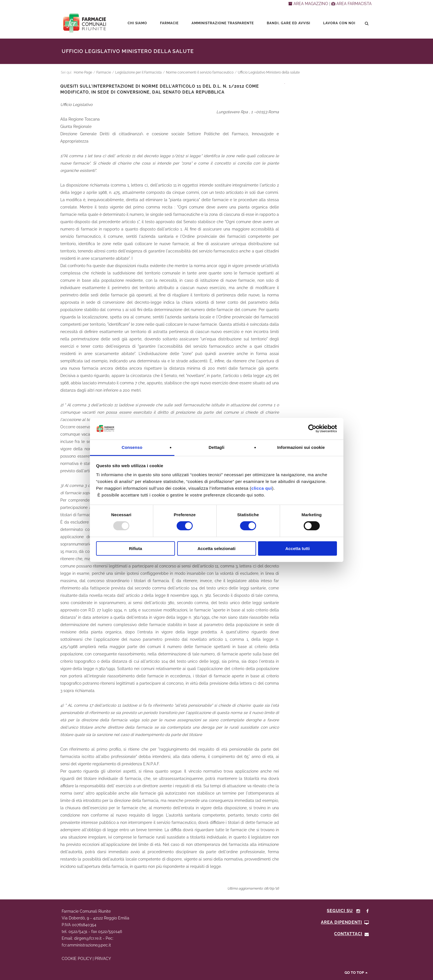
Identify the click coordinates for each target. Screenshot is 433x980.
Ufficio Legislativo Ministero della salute (269, 72)
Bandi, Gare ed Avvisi (288, 23)
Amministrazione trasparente (223, 23)
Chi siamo (137, 23)
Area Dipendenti (345, 922)
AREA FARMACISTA (351, 4)
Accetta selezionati (217, 548)
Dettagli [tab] (217, 447)
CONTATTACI (352, 934)
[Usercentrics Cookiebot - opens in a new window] (312, 429)
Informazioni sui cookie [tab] (301, 447)
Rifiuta (136, 548)
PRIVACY (103, 959)
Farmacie (169, 23)
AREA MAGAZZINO (309, 4)
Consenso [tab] (132, 447)
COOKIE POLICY (77, 959)
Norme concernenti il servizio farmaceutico (200, 72)
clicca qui (262, 488)
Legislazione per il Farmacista (138, 72)
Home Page (83, 72)
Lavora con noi (339, 23)
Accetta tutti (298, 548)
